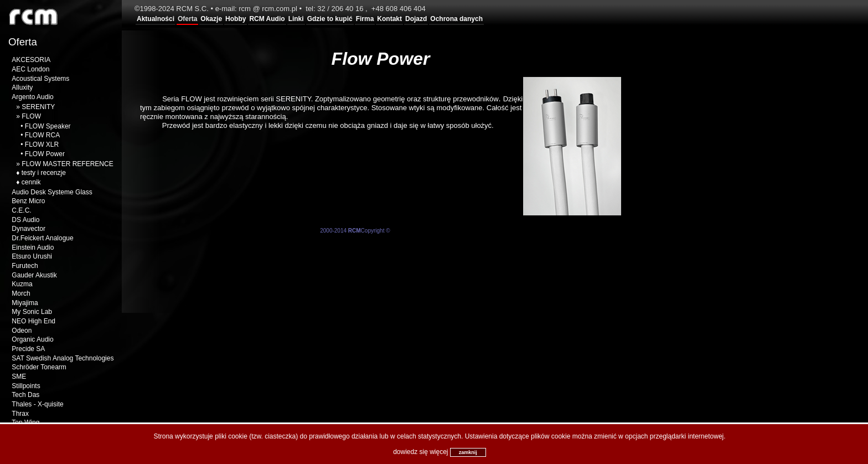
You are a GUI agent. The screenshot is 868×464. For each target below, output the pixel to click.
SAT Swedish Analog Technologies (63, 358)
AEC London (30, 69)
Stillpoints (26, 386)
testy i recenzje (44, 173)
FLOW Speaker (48, 126)
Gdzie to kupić (330, 19)
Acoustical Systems (40, 79)
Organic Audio (32, 339)
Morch (21, 293)
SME (19, 377)
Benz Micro (28, 201)
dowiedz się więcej (420, 452)
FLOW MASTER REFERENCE (67, 164)
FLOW (31, 116)
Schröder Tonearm (39, 367)
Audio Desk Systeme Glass (52, 192)
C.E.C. (21, 210)
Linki (296, 19)
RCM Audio (267, 19)
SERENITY (38, 107)
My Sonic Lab (32, 312)
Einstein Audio (33, 248)
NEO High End (33, 321)
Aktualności (156, 19)
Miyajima (25, 303)
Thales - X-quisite (37, 404)
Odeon (22, 331)
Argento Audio (32, 97)
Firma (365, 19)
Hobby (236, 19)
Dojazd (416, 19)
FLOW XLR (42, 145)
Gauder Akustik (34, 275)
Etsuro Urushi (32, 256)
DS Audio (25, 220)
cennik (31, 182)
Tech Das (25, 395)
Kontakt (389, 19)
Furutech (25, 266)
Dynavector (29, 229)
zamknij (468, 452)
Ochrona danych (456, 19)
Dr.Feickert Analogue (42, 238)
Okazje (211, 19)
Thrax (20, 414)
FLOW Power (45, 154)
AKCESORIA (31, 60)
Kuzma (22, 284)
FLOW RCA (42, 135)
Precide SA (28, 349)
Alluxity (22, 87)
